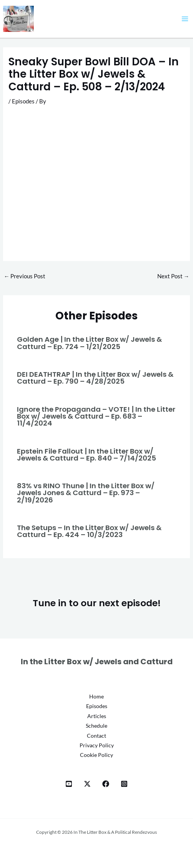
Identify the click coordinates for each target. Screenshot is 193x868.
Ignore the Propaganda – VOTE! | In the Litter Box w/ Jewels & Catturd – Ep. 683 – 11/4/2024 (96, 416)
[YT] (69, 784)
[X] (87, 784)
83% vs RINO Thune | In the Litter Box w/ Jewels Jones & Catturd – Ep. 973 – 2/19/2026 (86, 493)
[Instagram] (124, 784)
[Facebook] (106, 784)
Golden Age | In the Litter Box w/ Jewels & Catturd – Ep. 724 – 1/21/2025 (89, 343)
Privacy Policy (97, 745)
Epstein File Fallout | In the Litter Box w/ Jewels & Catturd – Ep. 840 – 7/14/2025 (87, 455)
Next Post (173, 276)
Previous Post (25, 276)
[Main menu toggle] (185, 19)
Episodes (23, 101)
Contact (96, 736)
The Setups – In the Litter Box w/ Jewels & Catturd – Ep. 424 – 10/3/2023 (89, 531)
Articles (97, 716)
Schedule (96, 726)
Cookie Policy (96, 755)
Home (96, 697)
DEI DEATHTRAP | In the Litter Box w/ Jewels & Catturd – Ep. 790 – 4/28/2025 (95, 378)
